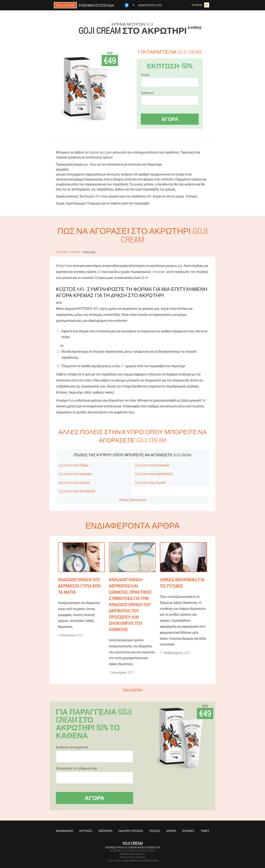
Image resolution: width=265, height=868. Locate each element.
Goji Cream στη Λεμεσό (150, 482)
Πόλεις (155, 831)
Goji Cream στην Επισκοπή (77, 491)
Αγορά (170, 119)
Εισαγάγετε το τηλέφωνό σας (77, 768)
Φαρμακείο (65, 831)
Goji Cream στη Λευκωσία (152, 465)
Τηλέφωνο (147, 93)
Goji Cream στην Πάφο (73, 465)
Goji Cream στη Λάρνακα (75, 474)
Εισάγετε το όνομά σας (72, 747)
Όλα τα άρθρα (132, 689)
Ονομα (145, 75)
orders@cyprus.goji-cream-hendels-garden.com (132, 847)
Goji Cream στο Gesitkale (74, 482)
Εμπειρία (105, 831)
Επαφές (188, 831)
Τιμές (205, 831)
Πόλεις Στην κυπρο (133, 500)
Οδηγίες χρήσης (131, 831)
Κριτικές (86, 831)
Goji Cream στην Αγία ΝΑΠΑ (154, 474)
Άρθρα (171, 831)
